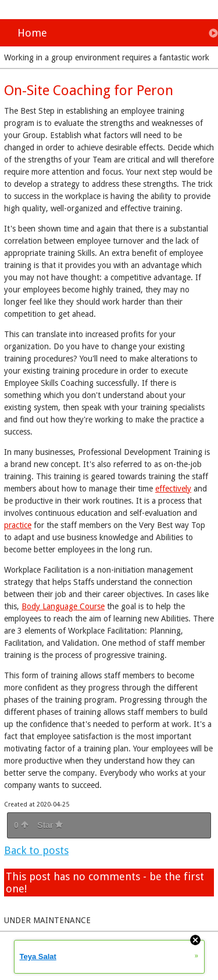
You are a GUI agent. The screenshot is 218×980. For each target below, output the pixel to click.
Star (50, 825)
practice (18, 525)
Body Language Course (63, 606)
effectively (173, 489)
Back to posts (36, 850)
